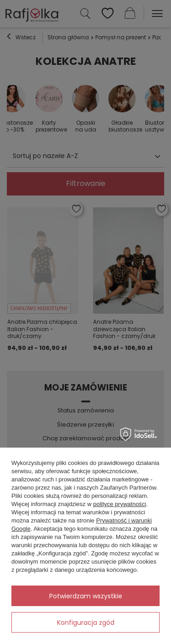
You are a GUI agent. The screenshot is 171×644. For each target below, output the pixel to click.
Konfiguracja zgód (86, 623)
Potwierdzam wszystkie (86, 596)
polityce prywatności (119, 504)
